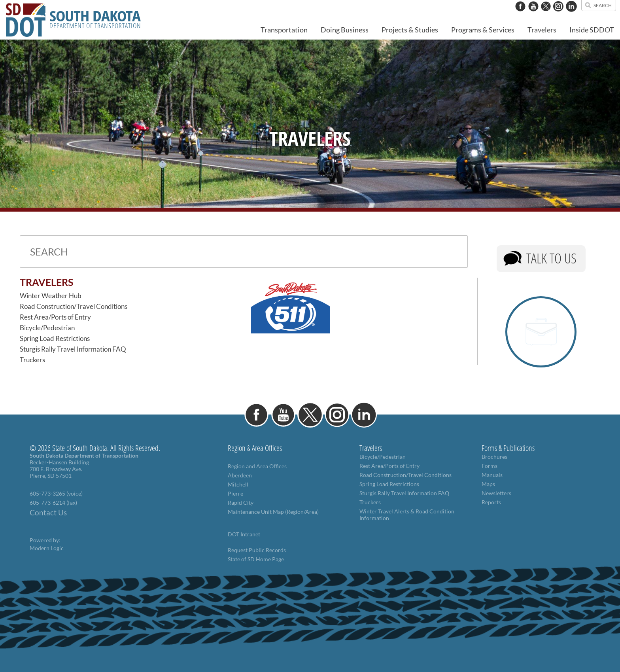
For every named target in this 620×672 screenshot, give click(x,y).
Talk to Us (551, 258)
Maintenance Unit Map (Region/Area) (273, 512)
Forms (490, 466)
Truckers (32, 360)
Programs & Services (483, 30)
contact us (489, 4)
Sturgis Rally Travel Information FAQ (73, 349)
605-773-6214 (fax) (53, 503)
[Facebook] (520, 15)
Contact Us (48, 513)
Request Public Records (257, 550)
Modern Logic (47, 548)
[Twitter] (546, 15)
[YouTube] (533, 15)
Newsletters (496, 493)
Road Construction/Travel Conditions (74, 306)
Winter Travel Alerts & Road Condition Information (407, 515)
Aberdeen (240, 475)
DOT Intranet (244, 534)
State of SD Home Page (256, 559)
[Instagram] (558, 15)
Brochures (494, 457)
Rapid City (241, 503)
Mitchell (238, 484)
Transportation (284, 30)
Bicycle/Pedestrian (47, 328)
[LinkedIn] (571, 15)
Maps (488, 484)
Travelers (542, 30)
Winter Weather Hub (51, 296)
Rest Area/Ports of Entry (55, 317)
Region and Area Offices (257, 466)
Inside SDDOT (592, 30)
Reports (491, 502)
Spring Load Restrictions (55, 338)
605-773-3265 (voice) (56, 493)
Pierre (235, 493)
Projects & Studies (410, 30)
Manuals (492, 475)
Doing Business (345, 30)
